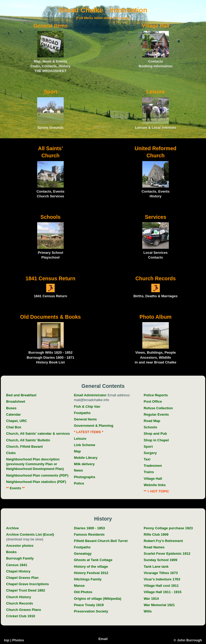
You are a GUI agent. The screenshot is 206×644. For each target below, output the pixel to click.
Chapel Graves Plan (22, 578)
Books (11, 552)
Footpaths (82, 413)
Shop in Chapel (156, 440)
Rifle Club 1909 (156, 534)
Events (14, 488)
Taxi (147, 459)
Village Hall (153, 479)
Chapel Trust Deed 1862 (26, 590)
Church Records (20, 603)
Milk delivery (84, 464)
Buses (11, 408)
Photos (18, 640)
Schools (150, 427)
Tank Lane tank (156, 567)
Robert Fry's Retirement (163, 541)
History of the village (91, 567)
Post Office (153, 401)
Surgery (150, 453)
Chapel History (18, 571)
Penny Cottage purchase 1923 (168, 528)
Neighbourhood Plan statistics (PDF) (36, 482)
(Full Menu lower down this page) (103, 18)
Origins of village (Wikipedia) (98, 599)
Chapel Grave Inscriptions (27, 584)
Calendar (14, 414)
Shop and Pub (155, 434)
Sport (148, 447)
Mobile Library (86, 458)
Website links (155, 485)
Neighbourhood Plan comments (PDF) (37, 475)
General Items (85, 419)
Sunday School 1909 (160, 560)
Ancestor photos (20, 546)
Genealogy (83, 554)
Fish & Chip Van (87, 407)
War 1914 (151, 599)
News (79, 470)
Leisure (80, 439)
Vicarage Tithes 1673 (161, 573)
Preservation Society (91, 611)
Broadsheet (16, 401)
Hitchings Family (88, 579)
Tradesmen (153, 466)
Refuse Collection (158, 408)
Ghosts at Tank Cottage (93, 560)
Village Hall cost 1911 (161, 586)
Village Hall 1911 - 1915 (162, 592)
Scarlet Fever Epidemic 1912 (167, 554)
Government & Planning (94, 426)
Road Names (154, 547)
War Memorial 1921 (159, 605)
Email (103, 639)
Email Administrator (90, 395)
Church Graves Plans (24, 610)
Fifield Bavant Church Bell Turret (101, 541)
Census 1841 (17, 565)
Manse (79, 586)
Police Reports (156, 395)
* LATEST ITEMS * (89, 432)
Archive (12, 528)
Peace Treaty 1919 (89, 605)
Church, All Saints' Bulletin (28, 440)
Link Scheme (85, 445)
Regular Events (156, 414)
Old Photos (83, 592)
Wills (148, 611)
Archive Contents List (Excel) (30, 534)
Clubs (11, 453)
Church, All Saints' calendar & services (38, 434)
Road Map (152, 421)
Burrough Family (20, 558)
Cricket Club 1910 (21, 616)
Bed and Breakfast (21, 395)
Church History (19, 597)
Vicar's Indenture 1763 (162, 579)
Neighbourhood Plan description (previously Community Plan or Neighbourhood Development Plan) (35, 464)
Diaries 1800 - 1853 (89, 528)
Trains (149, 472)
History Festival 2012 (91, 573)
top (7, 640)
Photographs (85, 477)
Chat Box (14, 427)
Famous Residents (89, 534)
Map (78, 451)
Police (79, 483)
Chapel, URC (17, 421)
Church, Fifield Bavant (24, 447)
